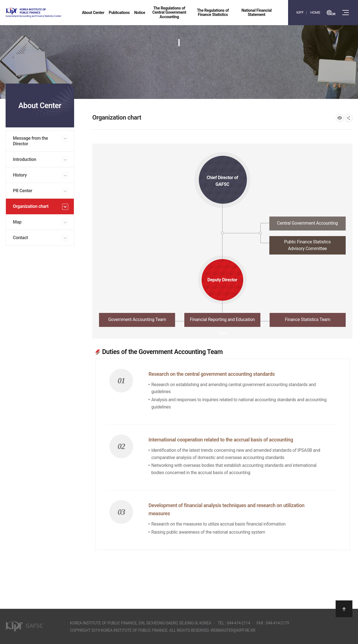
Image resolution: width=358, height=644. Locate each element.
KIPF (300, 12)
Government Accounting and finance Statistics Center (48, 13)
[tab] (222, 225)
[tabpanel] (222, 446)
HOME (315, 12)
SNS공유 (349, 118)
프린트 (340, 118)
